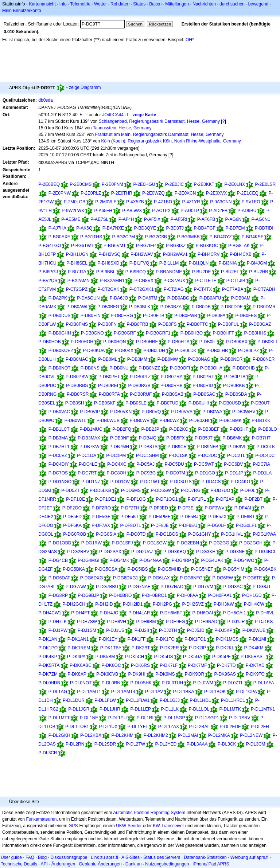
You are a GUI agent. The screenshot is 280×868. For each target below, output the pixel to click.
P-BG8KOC (207, 246)
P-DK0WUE (254, 630)
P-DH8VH (116, 622)
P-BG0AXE (59, 237)
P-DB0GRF (125, 333)
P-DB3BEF (209, 429)
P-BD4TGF (204, 228)
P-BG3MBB (188, 237)
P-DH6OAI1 (234, 613)
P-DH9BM (146, 622)
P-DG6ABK (265, 569)
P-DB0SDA (236, 394)
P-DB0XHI (199, 421)
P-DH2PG (162, 604)
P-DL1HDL (200, 700)
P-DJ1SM (87, 630)
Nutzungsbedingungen (167, 864)
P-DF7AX (101, 525)
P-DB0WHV (244, 412)
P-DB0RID (203, 386)
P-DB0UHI (199, 403)
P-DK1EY (108, 639)
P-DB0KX (124, 351)
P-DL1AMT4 (123, 692)
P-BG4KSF (252, 237)
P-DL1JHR (110, 709)
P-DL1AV (154, 692)
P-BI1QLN (199, 263)
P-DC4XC (117, 464)
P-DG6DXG (92, 578)
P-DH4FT (80, 613)
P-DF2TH (130, 508)
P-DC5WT (204, 464)
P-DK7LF (169, 665)
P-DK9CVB (107, 674)
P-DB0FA (216, 316)
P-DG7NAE (139, 587)
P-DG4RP (181, 560)
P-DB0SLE (136, 403)
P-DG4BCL (265, 552)
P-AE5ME (71, 219)
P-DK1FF (136, 639)
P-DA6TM (148, 298)
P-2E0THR (122, 193)
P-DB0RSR (78, 394)
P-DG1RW (92, 543)
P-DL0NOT (81, 683)
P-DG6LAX (159, 578)
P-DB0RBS (77, 386)
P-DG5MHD (170, 569)
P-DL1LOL (199, 709)
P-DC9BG (146, 473)
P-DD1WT (150, 482)
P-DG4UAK (212, 560)
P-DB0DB (201, 307)
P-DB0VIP (90, 412)
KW (156, 826)
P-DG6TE (252, 578)
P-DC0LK (266, 447)
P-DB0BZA (171, 307)
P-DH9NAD (206, 622)
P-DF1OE (75, 499)
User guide (11, 857)
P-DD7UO (220, 490)
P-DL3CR (48, 753)
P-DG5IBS (137, 569)
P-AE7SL (99, 219)
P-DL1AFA (264, 683)
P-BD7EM (235, 228)
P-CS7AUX (174, 281)
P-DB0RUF (141, 394)
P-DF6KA (72, 525)
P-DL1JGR (79, 709)
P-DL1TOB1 (77, 727)
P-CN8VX (144, 281)
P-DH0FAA (188, 595)
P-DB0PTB (235, 377)
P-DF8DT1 (130, 525)
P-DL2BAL (199, 727)
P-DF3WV (214, 508)
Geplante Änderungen (100, 864)
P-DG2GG (219, 543)
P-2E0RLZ (91, 193)
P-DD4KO (240, 482)
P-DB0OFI (180, 368)
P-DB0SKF (105, 403)
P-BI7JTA (77, 272)
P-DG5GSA (106, 569)
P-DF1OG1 (167, 499)
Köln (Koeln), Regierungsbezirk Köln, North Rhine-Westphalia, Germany (171, 141)
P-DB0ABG (178, 298)
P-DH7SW (87, 622)
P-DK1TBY (111, 648)
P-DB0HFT (223, 333)
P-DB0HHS (255, 333)
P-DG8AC (233, 587)
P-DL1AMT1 (89, 692)
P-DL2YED (166, 744)
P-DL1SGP (174, 718)
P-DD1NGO (60, 482)
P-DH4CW (254, 604)
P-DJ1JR (236, 622)
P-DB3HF (239, 429)
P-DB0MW (168, 359)
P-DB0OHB (243, 368)
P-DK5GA (193, 657)
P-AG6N (234, 219)
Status (139, 4)
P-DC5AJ (145, 464)
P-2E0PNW (60, 193)
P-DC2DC (207, 455)
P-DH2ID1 (133, 604)
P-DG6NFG (191, 578)
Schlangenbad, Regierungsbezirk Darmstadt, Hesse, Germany (159, 121)
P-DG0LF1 (246, 525)
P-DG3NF (235, 552)
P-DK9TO (255, 674)
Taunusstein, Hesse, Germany (122, 128)
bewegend (258, 4)
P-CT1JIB (236, 281)
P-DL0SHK (141, 683)
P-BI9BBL (106, 272)
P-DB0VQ (151, 412)
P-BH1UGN (77, 254)
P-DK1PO (48, 648)
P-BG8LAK (239, 246)
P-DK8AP (77, 674)
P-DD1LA (263, 473)
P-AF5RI (179, 219)
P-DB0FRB (137, 324)
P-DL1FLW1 (138, 700)
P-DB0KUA (94, 351)
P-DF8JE (160, 525)
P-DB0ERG (122, 316)
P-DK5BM (105, 657)
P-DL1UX (108, 727)
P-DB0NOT (60, 368)
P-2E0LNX (235, 184)
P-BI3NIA (228, 263)
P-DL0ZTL (233, 683)
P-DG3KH (205, 552)
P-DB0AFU (210, 298)
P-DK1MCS (227, 639)
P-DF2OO (72, 508)
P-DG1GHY (200, 534)
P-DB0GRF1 (158, 333)
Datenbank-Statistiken (205, 857)
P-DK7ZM (48, 674)
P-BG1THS (91, 237)
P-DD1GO (205, 473)
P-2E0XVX (216, 193)
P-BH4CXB (241, 254)
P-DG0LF (217, 525)
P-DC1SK (178, 455)
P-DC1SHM (147, 455)
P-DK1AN (48, 639)
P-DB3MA (58, 438)
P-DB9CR (177, 447)
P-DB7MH (119, 447)
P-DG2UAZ (142, 552)
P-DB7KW (90, 447)
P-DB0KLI (267, 342)
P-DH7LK (58, 622)
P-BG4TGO (50, 246)
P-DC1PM (116, 455)
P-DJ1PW (58, 630)
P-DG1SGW (155, 543)
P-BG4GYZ (221, 237)
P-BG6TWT (82, 246)
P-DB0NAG (199, 359)
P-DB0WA (212, 412)
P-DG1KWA (265, 534)
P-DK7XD (255, 665)
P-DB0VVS (182, 412)
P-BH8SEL (77, 263)
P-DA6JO (119, 298)
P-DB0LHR (217, 351)
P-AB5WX (132, 211)
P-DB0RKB (234, 386)
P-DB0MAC (77, 359)
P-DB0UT (260, 403)
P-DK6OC (111, 665)
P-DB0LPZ (248, 351)
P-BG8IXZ (176, 246)
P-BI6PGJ (48, 272)
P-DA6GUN (88, 298)
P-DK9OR (195, 674)
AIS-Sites (131, 857)
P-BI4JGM (257, 263)
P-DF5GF (101, 517)
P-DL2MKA (219, 735)
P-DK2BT (141, 648)
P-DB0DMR (264, 307)
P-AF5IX (152, 219)
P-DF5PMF (159, 517)
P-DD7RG (191, 490)
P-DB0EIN (91, 316)
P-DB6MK (232, 438)
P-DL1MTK (230, 709)
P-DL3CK (227, 744)
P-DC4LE (88, 464)
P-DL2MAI (188, 735)
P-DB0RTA (109, 394)
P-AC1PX (161, 211)
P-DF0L (248, 490)
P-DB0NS (90, 368)
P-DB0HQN (114, 342)
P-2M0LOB (75, 202)
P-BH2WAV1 (175, 254)
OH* (190, 40)
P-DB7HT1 (59, 447)
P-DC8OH (116, 473)
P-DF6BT (246, 517)
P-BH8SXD (108, 263)
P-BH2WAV (142, 254)
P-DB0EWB (186, 316)
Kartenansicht (42, 4)
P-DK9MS (165, 674)
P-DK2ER (170, 648)
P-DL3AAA (197, 744)
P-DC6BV (233, 464)
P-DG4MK (119, 560)
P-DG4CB (58, 560)
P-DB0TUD (167, 403)
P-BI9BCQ (136, 272)
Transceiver (172, 826)
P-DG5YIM (234, 569)
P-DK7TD (226, 665)
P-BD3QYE (145, 228)
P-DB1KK (261, 421)
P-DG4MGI (88, 560)
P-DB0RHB (172, 386)
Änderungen (63, 864)
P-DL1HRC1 (233, 700)
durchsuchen (232, 4)
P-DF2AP (225, 499)
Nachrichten (204, 4)
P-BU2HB (258, 272)
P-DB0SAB (173, 394)
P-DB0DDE (232, 307)
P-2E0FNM (112, 184)
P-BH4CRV (209, 254)
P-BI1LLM (169, 263)
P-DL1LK (170, 709)
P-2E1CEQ (248, 193)
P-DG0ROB (75, 534)
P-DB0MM (137, 359)
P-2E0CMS (81, 184)
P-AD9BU (247, 211)
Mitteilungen (177, 4)
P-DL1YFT (138, 727)
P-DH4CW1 (50, 613)
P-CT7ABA (233, 289)
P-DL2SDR (105, 744)
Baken (155, 4)
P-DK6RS (140, 665)
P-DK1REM (79, 648)
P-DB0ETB (154, 316)
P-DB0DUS (60, 316)
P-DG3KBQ (175, 552)
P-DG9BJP (88, 595)
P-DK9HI (137, 674)
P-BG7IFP (146, 246)
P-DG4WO (244, 560)
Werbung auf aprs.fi (250, 857)
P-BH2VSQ (110, 254)
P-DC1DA (87, 455)
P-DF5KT (129, 517)
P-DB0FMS (77, 324)
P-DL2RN (75, 744)
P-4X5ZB (135, 202)
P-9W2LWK (73, 211)
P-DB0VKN (121, 412)
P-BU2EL (230, 272)
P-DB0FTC (197, 324)
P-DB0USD (230, 403)
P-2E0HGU (144, 184)
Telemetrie (80, 4)
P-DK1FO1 (195, 639)
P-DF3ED (158, 508)
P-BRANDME (169, 272)
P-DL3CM (256, 744)
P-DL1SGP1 (207, 718)
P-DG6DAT (59, 578)
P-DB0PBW (77, 377)
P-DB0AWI (77, 307)
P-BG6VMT (115, 246)
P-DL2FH (260, 727)
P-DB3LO (267, 429)
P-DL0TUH (172, 683)
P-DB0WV (139, 421)
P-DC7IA (261, 464)
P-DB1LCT (59, 429)
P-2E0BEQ (49, 184)
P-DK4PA (76, 657)
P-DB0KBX (236, 342)
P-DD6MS (131, 490)
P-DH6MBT (171, 613)
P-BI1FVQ (139, 263)
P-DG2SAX (110, 552)
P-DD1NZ (91, 482)
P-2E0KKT (204, 184)
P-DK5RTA (49, 665)
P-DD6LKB (100, 490)
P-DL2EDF (230, 727)
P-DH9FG (176, 622)
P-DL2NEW (251, 735)
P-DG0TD (136, 534)
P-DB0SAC (204, 394)
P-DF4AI (243, 508)
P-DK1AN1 (78, 639)
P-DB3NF (119, 438)
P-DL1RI (145, 718)
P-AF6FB (206, 219)
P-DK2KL (225, 648)
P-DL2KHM (122, 735)
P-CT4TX (203, 289)
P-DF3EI (186, 508)
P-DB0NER (264, 359)
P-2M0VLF (106, 202)
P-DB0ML (108, 359)
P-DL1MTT (59, 718)
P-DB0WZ (169, 421)
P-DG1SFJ (122, 543)
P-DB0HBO (192, 333)
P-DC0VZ (58, 455)
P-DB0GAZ (260, 324)
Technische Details (19, 864)
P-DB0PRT (203, 377)
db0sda (45, 100)
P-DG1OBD (60, 543)
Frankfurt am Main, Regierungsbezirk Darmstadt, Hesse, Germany (160, 134)
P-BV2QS (48, 281)
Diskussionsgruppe (69, 857)
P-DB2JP (150, 429)
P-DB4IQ (148, 438)
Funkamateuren (41, 819)
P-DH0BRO (120, 595)
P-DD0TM (176, 473)
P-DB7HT (261, 438)
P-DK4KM (254, 648)
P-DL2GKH (59, 735)
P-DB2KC (179, 429)
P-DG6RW (223, 578)
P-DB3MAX (89, 438)
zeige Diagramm (85, 87)
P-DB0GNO (92, 333)
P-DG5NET (202, 569)
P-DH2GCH (74, 604)
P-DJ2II (142, 630)
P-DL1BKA (184, 692)
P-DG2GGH (251, 543)
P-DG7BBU (107, 587)
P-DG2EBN (188, 543)
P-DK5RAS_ (253, 657)
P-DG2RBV (78, 552)
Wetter (100, 4)
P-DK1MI (258, 639)
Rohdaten (120, 4)
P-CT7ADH (264, 289)
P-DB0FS (168, 324)
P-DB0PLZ (140, 377)
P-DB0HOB (49, 342)
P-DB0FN (107, 324)
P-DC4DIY (59, 464)
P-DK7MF (197, 665)
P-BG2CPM (123, 237)
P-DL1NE (89, 718)
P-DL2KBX (91, 735)
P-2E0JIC (174, 184)
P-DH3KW (224, 604)
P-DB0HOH (82, 342)
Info (63, 4)
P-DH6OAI (203, 613)
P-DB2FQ (122, 429)
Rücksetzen (160, 24)
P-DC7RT (87, 473)
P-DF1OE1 (106, 499)
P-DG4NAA (150, 560)
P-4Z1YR (191, 202)
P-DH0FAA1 (220, 595)
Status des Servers (162, 857)
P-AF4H (126, 219)
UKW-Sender (129, 826)
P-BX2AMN (79, 281)
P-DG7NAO (172, 587)
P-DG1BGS (167, 534)
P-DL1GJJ (170, 700)
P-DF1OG (136, 499)
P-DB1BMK (230, 421)
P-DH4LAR (139, 613)
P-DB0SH (75, 403)
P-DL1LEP (141, 709)
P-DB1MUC (91, 429)
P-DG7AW (76, 587)
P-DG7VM (203, 587)
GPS (73, 826)
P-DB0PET (109, 377)
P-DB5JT (204, 438)
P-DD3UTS (180, 482)
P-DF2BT (253, 499)
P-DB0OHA (211, 368)
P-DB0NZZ (149, 368)
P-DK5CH (135, 657)
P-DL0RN (111, 683)
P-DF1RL (197, 499)
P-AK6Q (84, 228)
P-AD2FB (218, 211)
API (44, 864)
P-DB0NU (119, 368)
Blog (42, 857)
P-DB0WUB (108, 421)
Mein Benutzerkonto (22, 11)
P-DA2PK (58, 298)
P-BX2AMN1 (112, 281)
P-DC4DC (265, 455)
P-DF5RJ (189, 517)
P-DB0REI (108, 386)
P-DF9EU (188, 525)
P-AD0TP (190, 211)
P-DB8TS (148, 447)
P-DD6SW (161, 490)
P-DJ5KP (223, 630)
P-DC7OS (58, 473)
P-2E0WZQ (153, 193)
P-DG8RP (58, 595)
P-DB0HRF (147, 342)
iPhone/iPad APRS (211, 864)
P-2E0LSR (266, 184)
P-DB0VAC (59, 412)
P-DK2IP (197, 648)
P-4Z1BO (163, 202)
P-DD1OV (120, 482)
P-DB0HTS (178, 342)
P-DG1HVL (232, 534)
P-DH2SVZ (193, 604)
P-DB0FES (246, 316)
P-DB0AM (240, 298)
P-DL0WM (203, 683)
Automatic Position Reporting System (149, 813)
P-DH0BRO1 (154, 595)
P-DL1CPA (246, 692)
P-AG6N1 (261, 219)
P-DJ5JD (196, 630)
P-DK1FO (165, 639)
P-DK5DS (164, 657)
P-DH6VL (265, 613)
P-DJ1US (115, 630)
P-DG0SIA (106, 534)
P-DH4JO (109, 613)
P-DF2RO (101, 508)
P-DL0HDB (49, 683)
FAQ (30, 857)
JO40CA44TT (115, 115)
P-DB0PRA (172, 377)
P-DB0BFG (108, 307)
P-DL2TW (135, 744)
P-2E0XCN (185, 193)
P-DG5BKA (74, 569)
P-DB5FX (176, 438)
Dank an (134, 864)
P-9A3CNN (221, 202)
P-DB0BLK (140, 307)
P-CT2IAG (174, 289)
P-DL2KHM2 (155, 735)
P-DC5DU (174, 464)
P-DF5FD (72, 517)
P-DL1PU (118, 718)
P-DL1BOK (215, 692)
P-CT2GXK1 (142, 289)
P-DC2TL (236, 455)
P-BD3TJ (175, 228)
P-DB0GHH (60, 333)
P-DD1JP (234, 473)
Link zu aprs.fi (105, 857)
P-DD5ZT (71, 490)
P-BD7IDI (264, 228)
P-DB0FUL (229, 324)
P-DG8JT (262, 587)
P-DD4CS (211, 482)
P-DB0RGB (139, 386)
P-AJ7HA (57, 228)
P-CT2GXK (108, 289)
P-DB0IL (208, 342)
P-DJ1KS (264, 622)
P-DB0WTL (76, 421)
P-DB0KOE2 (61, 351)
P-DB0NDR (231, 359)
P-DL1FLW (105, 700)
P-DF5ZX (217, 517)
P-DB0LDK (186, 351)
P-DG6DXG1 (126, 578)
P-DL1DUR (74, 700)
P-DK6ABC (81, 665)
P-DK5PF (221, 657)
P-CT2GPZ (77, 289)
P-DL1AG (58, 692)
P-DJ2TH (168, 630)
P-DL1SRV (240, 718)
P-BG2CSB (156, 237)
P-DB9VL (237, 447)
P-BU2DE (202, 272)
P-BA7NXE (113, 228)
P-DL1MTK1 (263, 709)
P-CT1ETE (206, 281)
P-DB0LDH (154, 351)
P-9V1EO (251, 202)
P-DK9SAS (225, 674)
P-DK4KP (48, 657)
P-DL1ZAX (169, 727)
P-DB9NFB (207, 447)
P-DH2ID (104, 604)
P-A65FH (103, 211)
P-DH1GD (252, 595)
